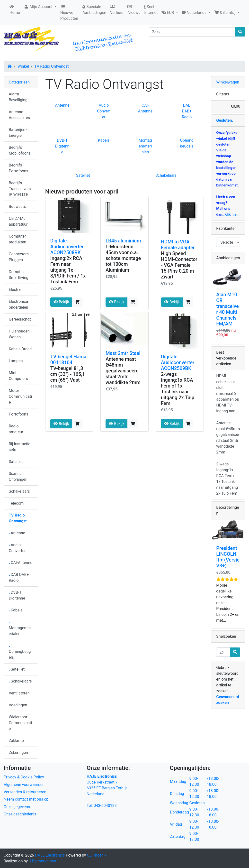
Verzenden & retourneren (25, 792)
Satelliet (83, 175)
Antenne (62, 105)
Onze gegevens (17, 807)
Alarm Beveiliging (18, 97)
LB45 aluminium (123, 241)
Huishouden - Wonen (20, 334)
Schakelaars (166, 175)
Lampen (16, 361)
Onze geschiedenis (20, 814)
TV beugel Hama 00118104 (68, 360)
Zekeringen (18, 753)
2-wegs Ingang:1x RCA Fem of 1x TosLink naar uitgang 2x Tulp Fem (178, 389)
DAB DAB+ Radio (187, 111)
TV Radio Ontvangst (51, 66)
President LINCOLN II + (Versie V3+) (228, 557)
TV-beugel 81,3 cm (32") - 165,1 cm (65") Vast (68, 374)
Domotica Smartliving (19, 275)
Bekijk (61, 302)
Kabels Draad (20, 349)
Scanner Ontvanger (18, 476)
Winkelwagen (228, 82)
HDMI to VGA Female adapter (178, 245)
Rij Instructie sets (19, 447)
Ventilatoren (19, 693)
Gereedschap (20, 319)
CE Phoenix (97, 855)
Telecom (16, 503)
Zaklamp (16, 741)
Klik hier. (231, 214)
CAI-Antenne (21, 563)
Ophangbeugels (20, 653)
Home (15, 10)
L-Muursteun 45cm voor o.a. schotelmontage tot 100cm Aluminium (123, 258)
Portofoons (18, 414)
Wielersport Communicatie (20, 723)
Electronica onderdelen (18, 304)
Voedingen (18, 705)
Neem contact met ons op (26, 799)
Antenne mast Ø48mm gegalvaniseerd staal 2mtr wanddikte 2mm (123, 371)
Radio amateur (16, 429)
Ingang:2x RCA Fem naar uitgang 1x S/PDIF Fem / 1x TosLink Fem (68, 270)
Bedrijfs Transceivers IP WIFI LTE (20, 189)
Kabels (104, 140)
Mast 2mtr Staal (123, 353)
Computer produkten (18, 239)
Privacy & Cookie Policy (24, 777)
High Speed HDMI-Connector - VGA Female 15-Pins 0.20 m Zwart (179, 265)
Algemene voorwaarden (24, 785)
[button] (170, 13)
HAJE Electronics (50, 855)
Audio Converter (104, 111)
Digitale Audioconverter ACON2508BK (67, 247)
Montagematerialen (145, 146)
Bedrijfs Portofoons (18, 168)
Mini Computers (18, 376)
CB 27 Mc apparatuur (18, 221)
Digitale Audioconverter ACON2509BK (178, 362)
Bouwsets (17, 207)
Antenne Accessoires (19, 115)
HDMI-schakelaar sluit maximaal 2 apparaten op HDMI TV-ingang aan (228, 393)
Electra (15, 290)
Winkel (23, 66)
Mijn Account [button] (39, 7)
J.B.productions (42, 861)
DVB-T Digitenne (62, 146)
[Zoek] (192, 32)
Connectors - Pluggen (20, 257)
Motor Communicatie (20, 396)
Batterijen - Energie (18, 133)
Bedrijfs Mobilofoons (20, 150)
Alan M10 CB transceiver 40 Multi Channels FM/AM (227, 309)
